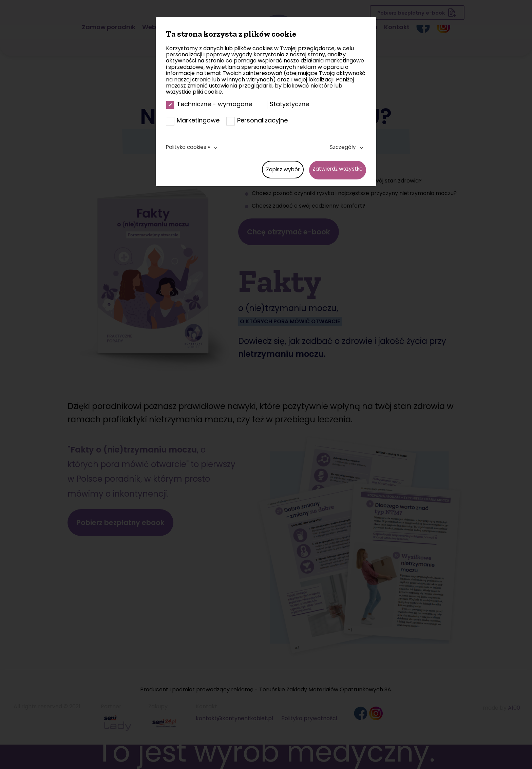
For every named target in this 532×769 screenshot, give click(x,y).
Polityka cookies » (189, 147)
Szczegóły (343, 147)
